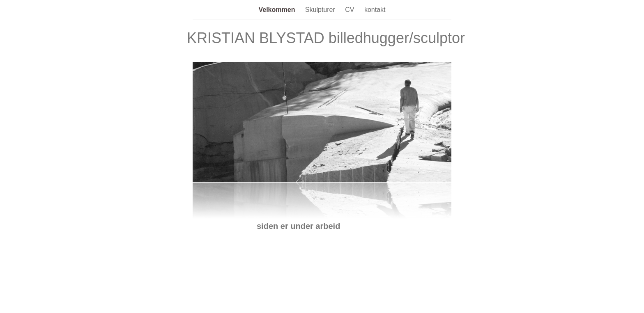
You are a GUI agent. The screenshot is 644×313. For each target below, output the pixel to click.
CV (351, 10)
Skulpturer (321, 10)
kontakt (375, 10)
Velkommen (277, 10)
